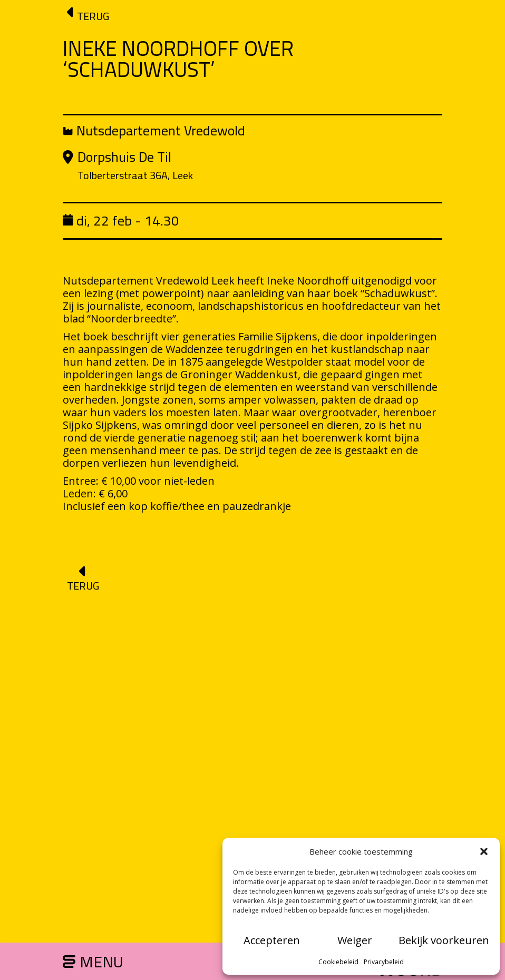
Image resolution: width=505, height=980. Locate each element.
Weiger (355, 940)
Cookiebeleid (338, 962)
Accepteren (272, 940)
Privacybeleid (384, 962)
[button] (484, 851)
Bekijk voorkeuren (444, 940)
